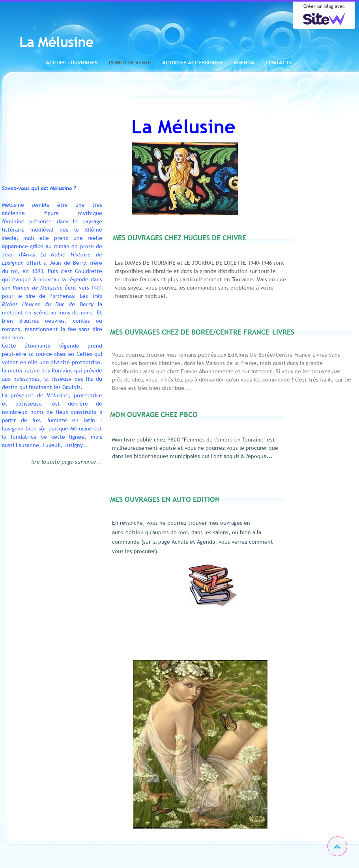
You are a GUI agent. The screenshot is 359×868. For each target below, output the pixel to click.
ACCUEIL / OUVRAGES (72, 63)
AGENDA (244, 63)
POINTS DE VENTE (130, 63)
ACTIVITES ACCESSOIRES (192, 63)
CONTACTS (279, 63)
